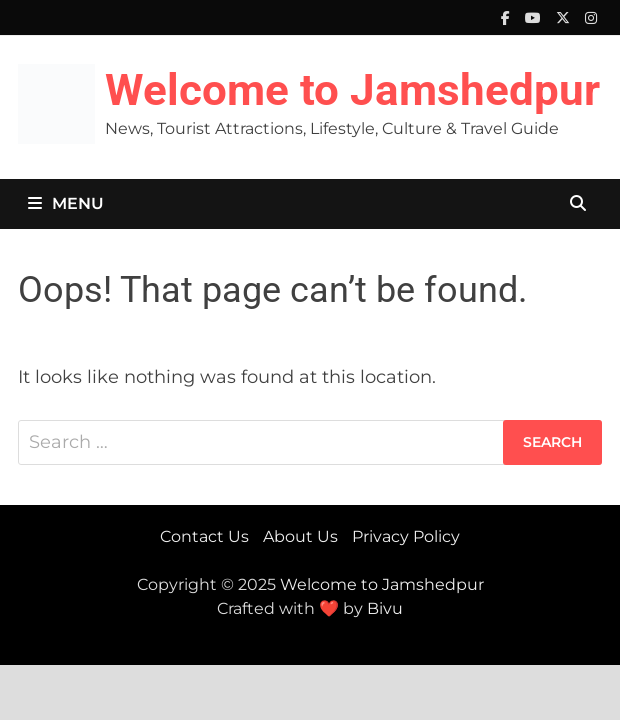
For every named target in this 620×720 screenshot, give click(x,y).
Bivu (385, 608)
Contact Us (204, 536)
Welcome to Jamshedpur (352, 90)
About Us (300, 536)
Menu (66, 203)
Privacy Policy (406, 536)
